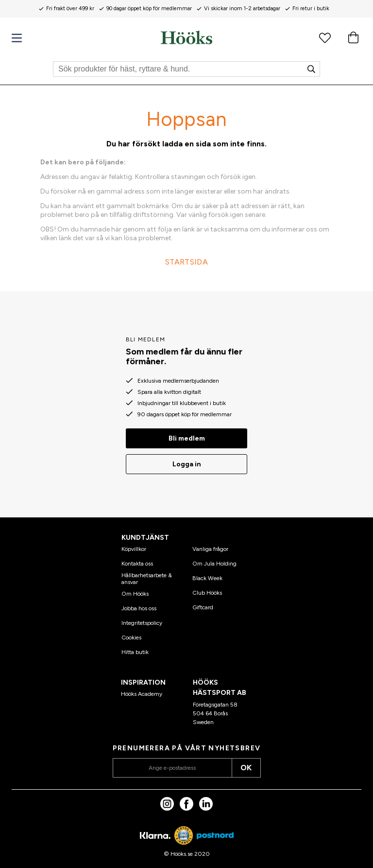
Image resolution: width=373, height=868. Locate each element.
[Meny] (17, 38)
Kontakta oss (137, 564)
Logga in (187, 464)
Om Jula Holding (214, 564)
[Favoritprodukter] (325, 37)
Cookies (131, 638)
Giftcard (203, 607)
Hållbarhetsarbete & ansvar (147, 579)
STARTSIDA (186, 262)
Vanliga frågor (210, 549)
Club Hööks (207, 593)
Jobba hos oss (139, 608)
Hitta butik (135, 652)
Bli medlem (187, 438)
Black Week (207, 578)
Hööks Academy (142, 694)
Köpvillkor (134, 549)
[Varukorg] (353, 37)
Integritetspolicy (142, 623)
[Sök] (186, 69)
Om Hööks (135, 594)
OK (246, 768)
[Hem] (186, 37)
